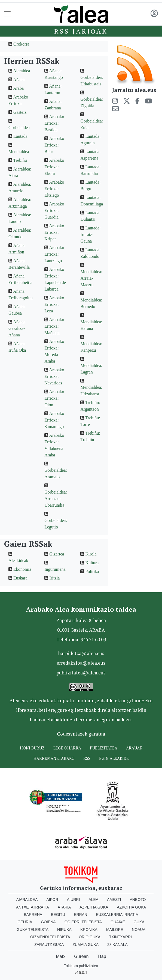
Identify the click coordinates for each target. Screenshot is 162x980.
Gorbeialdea (19, 128)
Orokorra (21, 44)
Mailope (115, 930)
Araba (18, 88)
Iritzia (54, 578)
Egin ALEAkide (114, 758)
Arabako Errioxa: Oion (54, 398)
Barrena (33, 915)
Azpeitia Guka (94, 907)
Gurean (81, 956)
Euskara (20, 578)
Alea (93, 900)
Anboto (138, 900)
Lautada (20, 136)
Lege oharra (67, 748)
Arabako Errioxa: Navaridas (54, 376)
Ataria (64, 907)
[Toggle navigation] (7, 14)
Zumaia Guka (85, 945)
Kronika (89, 930)
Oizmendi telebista (50, 937)
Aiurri (73, 900)
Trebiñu (20, 160)
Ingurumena (55, 569)
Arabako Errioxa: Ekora (54, 167)
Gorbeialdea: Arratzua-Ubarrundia (56, 499)
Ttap (102, 956)
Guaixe (118, 922)
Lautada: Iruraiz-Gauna (90, 234)
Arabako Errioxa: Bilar (54, 145)
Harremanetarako (54, 758)
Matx (61, 956)
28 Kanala (117, 945)
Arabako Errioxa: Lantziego (54, 254)
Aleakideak (18, 561)
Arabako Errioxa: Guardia (54, 210)
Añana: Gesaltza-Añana (17, 328)
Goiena (48, 922)
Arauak (134, 748)
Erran (80, 915)
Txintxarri (120, 937)
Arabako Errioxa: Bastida (54, 123)
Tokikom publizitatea (81, 966)
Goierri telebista (83, 922)
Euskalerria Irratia (117, 915)
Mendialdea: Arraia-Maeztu (91, 278)
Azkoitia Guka (131, 907)
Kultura (92, 563)
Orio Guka (89, 937)
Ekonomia (22, 569)
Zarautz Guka (49, 945)
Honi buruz (32, 748)
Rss (87, 758)
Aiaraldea (22, 71)
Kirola (91, 554)
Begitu (58, 915)
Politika (92, 571)
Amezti (114, 900)
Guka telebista (33, 930)
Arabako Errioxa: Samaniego (54, 420)
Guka (139, 922)
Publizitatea (104, 748)
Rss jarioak (81, 31)
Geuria (25, 922)
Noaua (139, 930)
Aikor (52, 900)
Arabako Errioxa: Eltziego (54, 189)
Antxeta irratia (33, 907)
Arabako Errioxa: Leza (54, 304)
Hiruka (64, 930)
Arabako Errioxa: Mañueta (54, 326)
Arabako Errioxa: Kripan (54, 232)
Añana (19, 80)
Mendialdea (19, 152)
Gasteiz (20, 112)
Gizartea (57, 554)
